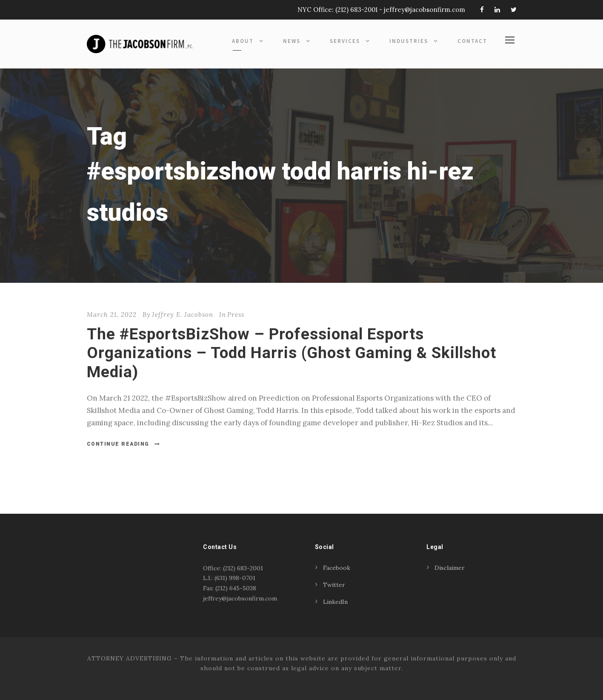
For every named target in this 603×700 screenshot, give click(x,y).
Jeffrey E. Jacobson (183, 314)
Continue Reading (124, 444)
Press (236, 314)
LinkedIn (335, 602)
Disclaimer (450, 568)
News (292, 41)
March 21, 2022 (112, 314)
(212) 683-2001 (356, 10)
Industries (409, 41)
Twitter (334, 585)
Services (345, 41)
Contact (472, 41)
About (243, 41)
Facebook (337, 568)
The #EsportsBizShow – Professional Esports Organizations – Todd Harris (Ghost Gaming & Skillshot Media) (291, 353)
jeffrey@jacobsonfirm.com (424, 10)
